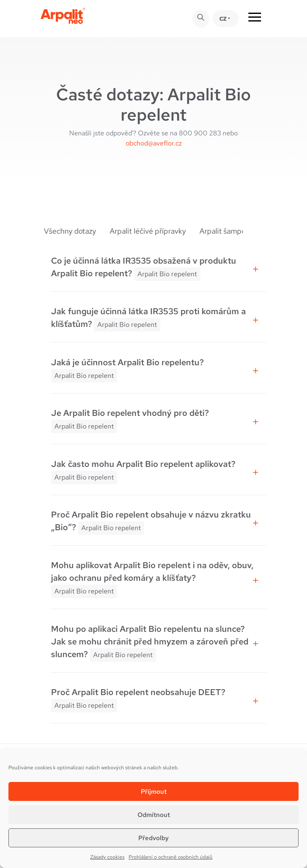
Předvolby (153, 838)
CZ (223, 19)
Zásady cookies (107, 857)
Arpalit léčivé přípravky (148, 231)
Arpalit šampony (227, 231)
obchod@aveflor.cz (154, 143)
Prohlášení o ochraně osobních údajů (171, 857)
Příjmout (154, 792)
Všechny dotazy (70, 231)
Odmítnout (154, 815)
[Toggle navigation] (255, 19)
